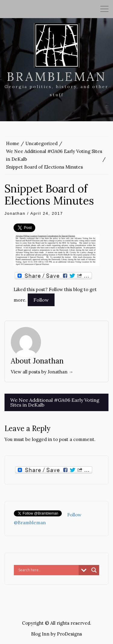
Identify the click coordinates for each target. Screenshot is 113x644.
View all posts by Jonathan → (42, 372)
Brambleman (56, 76)
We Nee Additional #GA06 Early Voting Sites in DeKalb (55, 402)
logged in (42, 439)
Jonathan (15, 213)
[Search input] (48, 570)
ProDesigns (69, 634)
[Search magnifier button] (94, 570)
